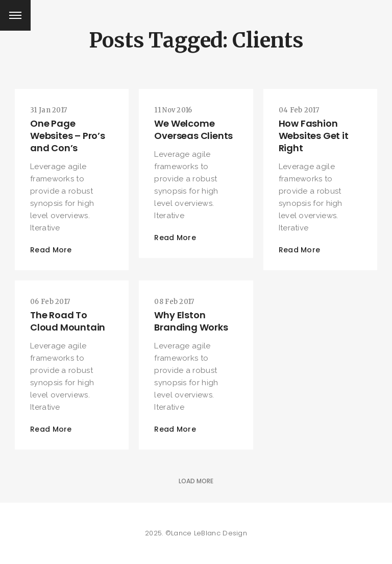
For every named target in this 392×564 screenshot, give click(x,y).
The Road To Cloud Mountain (68, 321)
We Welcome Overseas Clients (193, 130)
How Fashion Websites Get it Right (314, 136)
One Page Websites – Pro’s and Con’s (68, 136)
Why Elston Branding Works (191, 321)
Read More (51, 250)
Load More (196, 481)
